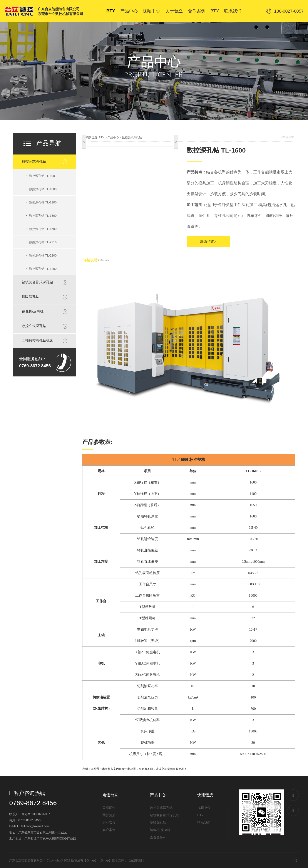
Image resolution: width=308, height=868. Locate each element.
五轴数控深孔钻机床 (37, 340)
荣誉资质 (109, 815)
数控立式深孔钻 (34, 326)
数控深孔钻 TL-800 (40, 176)
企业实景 (109, 822)
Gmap (90, 860)
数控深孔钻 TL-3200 (41, 269)
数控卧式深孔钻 (34, 161)
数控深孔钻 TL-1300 (41, 215)
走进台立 (110, 795)
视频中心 (204, 808)
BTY (101, 137)
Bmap (105, 860)
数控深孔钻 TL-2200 (41, 255)
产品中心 (113, 137)
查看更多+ (157, 837)
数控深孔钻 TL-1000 (41, 189)
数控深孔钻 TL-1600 (41, 229)
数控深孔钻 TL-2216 (41, 242)
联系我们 (204, 822)
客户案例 (109, 830)
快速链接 (205, 795)
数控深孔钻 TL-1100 (41, 202)
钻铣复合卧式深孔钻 (37, 282)
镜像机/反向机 (33, 311)
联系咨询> (208, 242)
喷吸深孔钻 (30, 297)
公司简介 (109, 808)
